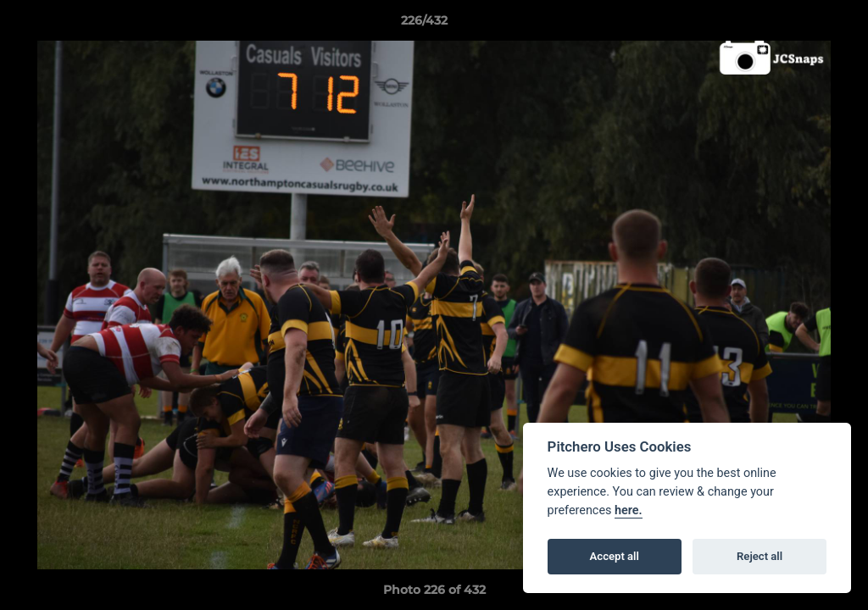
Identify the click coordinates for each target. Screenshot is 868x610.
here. (629, 510)
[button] (797, 25)
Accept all (615, 556)
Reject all (759, 556)
